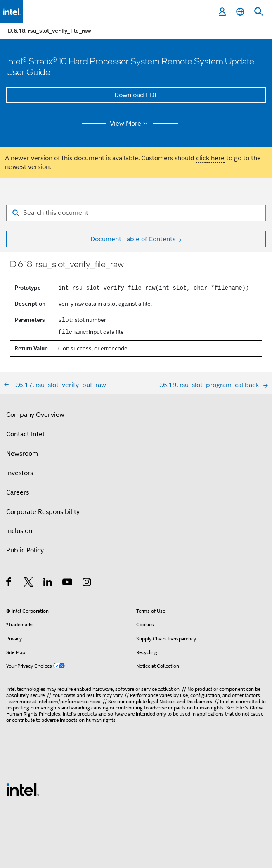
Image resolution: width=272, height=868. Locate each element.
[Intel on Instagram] (87, 583)
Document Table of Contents (133, 239)
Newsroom (22, 454)
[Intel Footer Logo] (23, 789)
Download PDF (136, 95)
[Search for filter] (136, 213)
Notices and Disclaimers (186, 701)
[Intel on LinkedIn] (48, 583)
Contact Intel (25, 434)
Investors (20, 473)
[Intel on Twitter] (29, 583)
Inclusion (19, 531)
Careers (18, 492)
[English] (240, 12)
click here (210, 158)
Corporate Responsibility (43, 512)
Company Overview (35, 415)
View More (130, 124)
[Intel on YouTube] (68, 583)
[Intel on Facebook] (9, 583)
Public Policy (25, 550)
